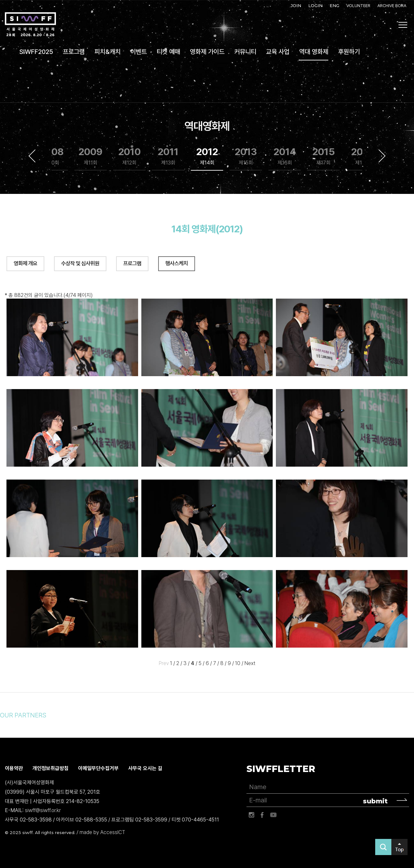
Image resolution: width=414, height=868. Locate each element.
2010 (130, 156)
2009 (91, 156)
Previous (32, 156)
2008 (52, 156)
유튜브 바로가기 (273, 815)
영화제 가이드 (207, 52)
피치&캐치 (108, 52)
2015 (324, 156)
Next (382, 156)
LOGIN (315, 5)
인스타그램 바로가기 (251, 815)
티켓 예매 (168, 52)
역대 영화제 (314, 52)
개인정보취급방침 (50, 768)
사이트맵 (403, 25)
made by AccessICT (102, 832)
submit (375, 801)
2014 (285, 156)
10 (238, 663)
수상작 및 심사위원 (80, 263)
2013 (246, 156)
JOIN (296, 5)
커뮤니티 (245, 52)
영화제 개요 (25, 263)
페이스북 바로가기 (262, 815)
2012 (207, 156)
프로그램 (74, 52)
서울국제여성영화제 (30, 25)
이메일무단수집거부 (98, 768)
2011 (168, 156)
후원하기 (349, 52)
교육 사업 (278, 52)
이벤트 (139, 52)
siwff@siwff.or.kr (43, 811)
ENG (334, 5)
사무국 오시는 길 (145, 768)
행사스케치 (177, 263)
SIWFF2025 (36, 52)
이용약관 (14, 768)
